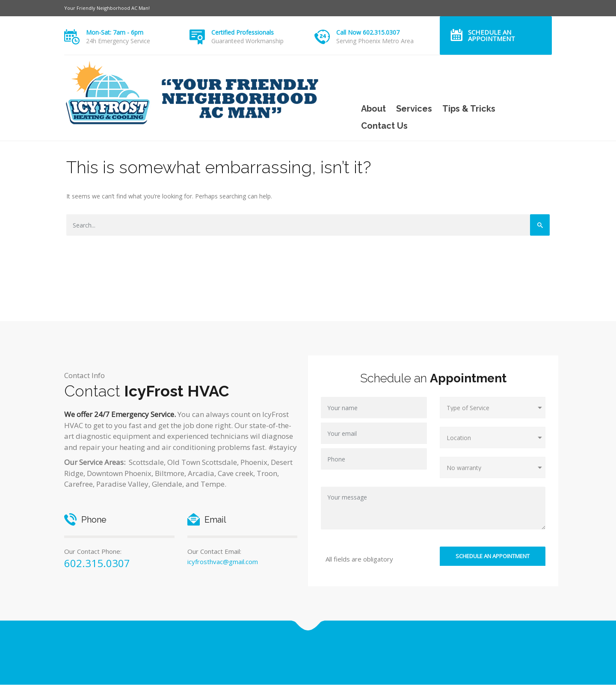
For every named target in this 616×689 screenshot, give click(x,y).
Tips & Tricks (469, 109)
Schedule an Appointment (492, 35)
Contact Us (384, 126)
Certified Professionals (243, 32)
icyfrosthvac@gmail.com (223, 562)
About (373, 109)
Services (414, 109)
